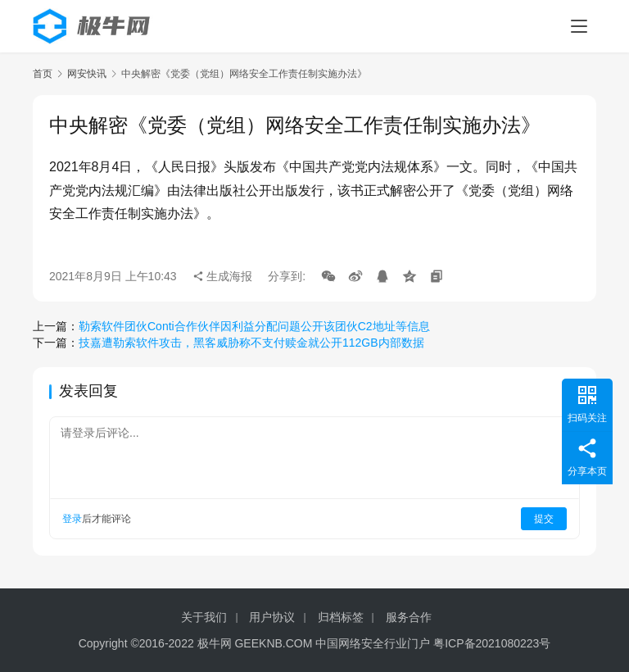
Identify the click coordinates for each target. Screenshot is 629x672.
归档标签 (341, 617)
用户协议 (272, 617)
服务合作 (409, 617)
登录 (72, 519)
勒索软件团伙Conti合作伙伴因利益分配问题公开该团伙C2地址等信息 (254, 326)
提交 (544, 519)
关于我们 (204, 617)
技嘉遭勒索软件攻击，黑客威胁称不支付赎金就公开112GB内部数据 (251, 343)
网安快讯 (87, 74)
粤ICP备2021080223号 (492, 643)
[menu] (579, 26)
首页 (43, 74)
